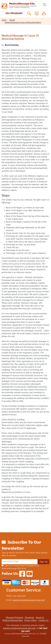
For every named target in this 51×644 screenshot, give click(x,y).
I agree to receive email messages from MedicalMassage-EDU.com (20, 567)
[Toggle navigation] (44, 5)
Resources (30, 617)
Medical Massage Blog (13, 620)
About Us (40, 617)
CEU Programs (14, 13)
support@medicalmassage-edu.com (28, 600)
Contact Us (44, 620)
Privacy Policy (31, 620)
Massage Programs (15, 617)
